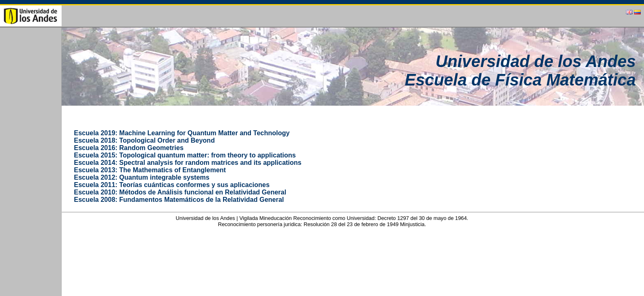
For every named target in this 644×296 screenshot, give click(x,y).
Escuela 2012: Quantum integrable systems (142, 177)
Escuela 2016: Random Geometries (129, 148)
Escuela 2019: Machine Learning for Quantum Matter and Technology (182, 133)
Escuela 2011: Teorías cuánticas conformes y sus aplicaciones (172, 185)
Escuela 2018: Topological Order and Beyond (144, 140)
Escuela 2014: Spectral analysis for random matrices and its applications (188, 163)
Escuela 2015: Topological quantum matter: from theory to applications (185, 155)
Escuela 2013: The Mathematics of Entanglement (150, 170)
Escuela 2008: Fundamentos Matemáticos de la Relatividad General (179, 200)
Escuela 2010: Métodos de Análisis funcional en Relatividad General (180, 192)
